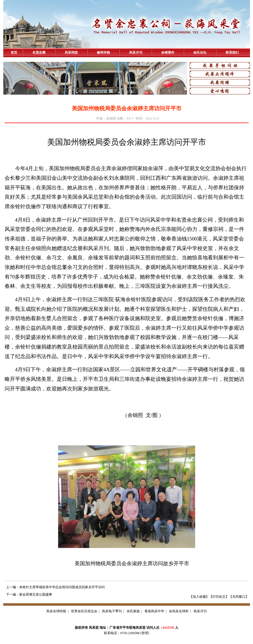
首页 (14, 53)
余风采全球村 (179, 611)
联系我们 (232, 53)
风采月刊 (136, 53)
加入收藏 (199, 597)
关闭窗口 (239, 597)
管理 (145, 633)
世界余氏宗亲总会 (84, 611)
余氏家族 (133, 611)
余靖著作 (168, 53)
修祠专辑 (103, 53)
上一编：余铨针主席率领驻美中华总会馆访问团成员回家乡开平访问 (55, 587)
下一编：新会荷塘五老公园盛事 (29, 594)
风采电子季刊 (112, 611)
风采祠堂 (71, 53)
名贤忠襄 (39, 53)
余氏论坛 (200, 53)
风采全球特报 (56, 611)
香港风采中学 (154, 611)
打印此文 (219, 597)
